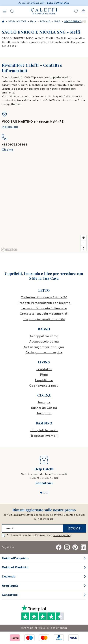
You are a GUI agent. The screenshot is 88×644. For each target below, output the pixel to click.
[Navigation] (5, 11)
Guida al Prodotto (15, 567)
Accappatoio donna (44, 342)
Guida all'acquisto (15, 558)
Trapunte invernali (44, 436)
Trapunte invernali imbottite (44, 319)
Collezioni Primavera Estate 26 (44, 297)
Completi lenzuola (44, 430)
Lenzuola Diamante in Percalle (44, 308)
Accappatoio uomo (44, 336)
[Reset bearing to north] (84, 248)
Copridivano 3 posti (44, 386)
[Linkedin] (83, 547)
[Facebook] (59, 547)
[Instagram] (67, 547)
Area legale (10, 586)
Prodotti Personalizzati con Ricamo (44, 303)
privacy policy (62, 535)
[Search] (12, 11)
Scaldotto (44, 369)
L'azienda (9, 576)
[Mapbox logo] (9, 250)
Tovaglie (44, 402)
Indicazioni (10, 127)
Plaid (44, 375)
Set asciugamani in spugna (44, 347)
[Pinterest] (75, 547)
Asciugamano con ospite (44, 352)
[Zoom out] (84, 243)
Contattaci (44, 483)
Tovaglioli (44, 413)
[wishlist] (76, 11)
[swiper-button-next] (85, 21)
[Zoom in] (84, 238)
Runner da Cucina (44, 408)
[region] (44, 207)
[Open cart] (83, 11)
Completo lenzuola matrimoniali (44, 314)
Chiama (8, 150)
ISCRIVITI (75, 528)
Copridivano (44, 380)
